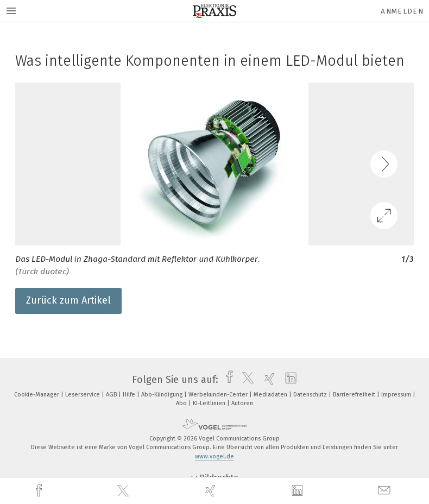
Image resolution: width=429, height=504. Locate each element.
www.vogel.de (214, 456)
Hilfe (130, 395)
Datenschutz (311, 395)
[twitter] (124, 491)
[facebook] (40, 491)
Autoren (242, 403)
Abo (182, 403)
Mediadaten (271, 395)
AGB (112, 395)
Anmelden (402, 11)
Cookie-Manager (37, 395)
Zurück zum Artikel (68, 300)
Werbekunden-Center (219, 395)
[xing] (212, 491)
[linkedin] (299, 491)
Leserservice (83, 395)
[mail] (386, 491)
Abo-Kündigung (163, 395)
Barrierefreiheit (355, 395)
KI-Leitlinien (210, 403)
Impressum (397, 395)
